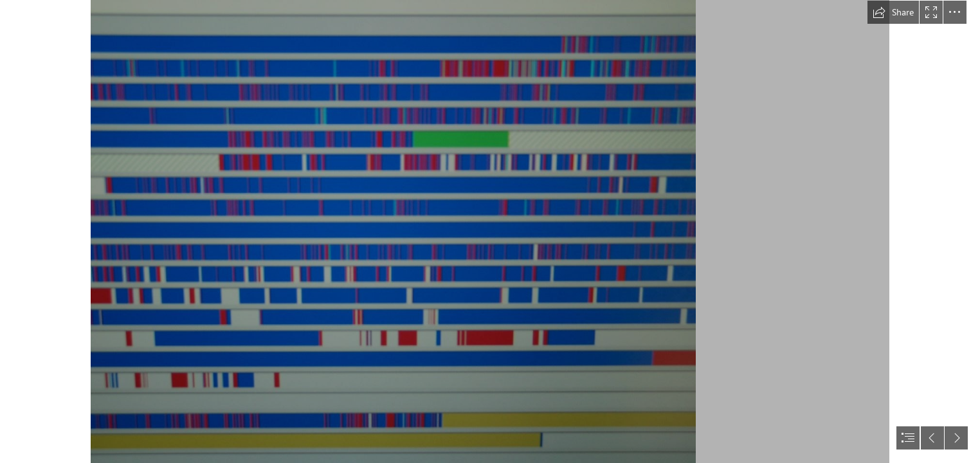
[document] (490, 232)
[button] (893, 12)
